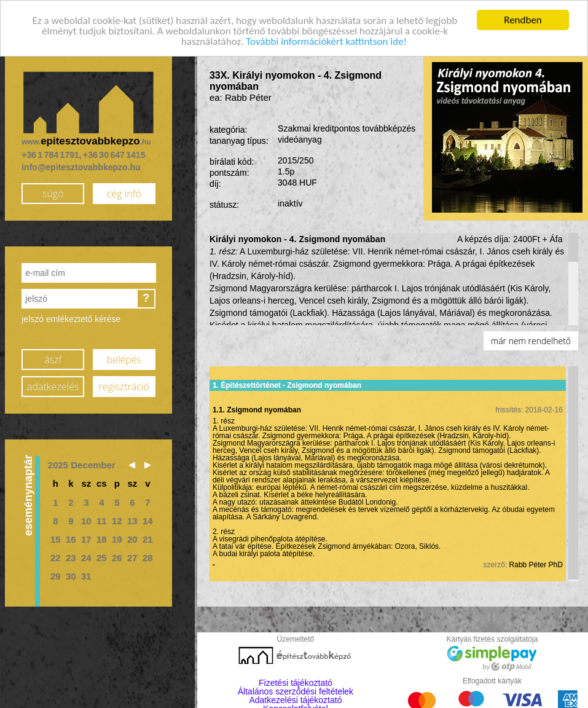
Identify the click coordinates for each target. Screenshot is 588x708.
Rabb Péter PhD (536, 564)
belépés (124, 359)
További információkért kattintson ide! (326, 41)
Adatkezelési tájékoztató (295, 700)
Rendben (523, 19)
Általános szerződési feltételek (296, 691)
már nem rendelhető (531, 341)
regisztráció (124, 386)
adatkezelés (53, 386)
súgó (53, 193)
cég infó (124, 193)
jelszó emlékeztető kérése (71, 319)
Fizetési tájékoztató (296, 683)
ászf (53, 359)
